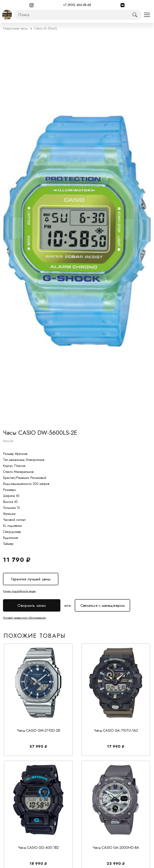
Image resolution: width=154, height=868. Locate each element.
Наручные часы (15, 28)
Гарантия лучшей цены (31, 579)
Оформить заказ (32, 605)
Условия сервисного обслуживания (24, 618)
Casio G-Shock (46, 28)
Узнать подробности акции (19, 591)
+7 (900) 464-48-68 (77, 5)
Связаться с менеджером (103, 604)
